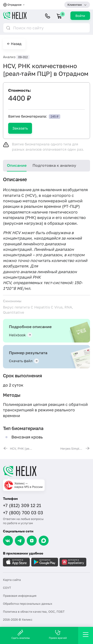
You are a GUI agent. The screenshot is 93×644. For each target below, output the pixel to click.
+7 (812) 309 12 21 (22, 505)
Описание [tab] (17, 165)
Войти (80, 16)
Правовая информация (20, 596)
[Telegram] (20, 541)
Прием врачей (58, 634)
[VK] (8, 541)
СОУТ (7, 588)
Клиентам (75, 5)
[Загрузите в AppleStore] (16, 562)
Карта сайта (12, 580)
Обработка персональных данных (28, 604)
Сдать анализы (21, 634)
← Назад (14, 44)
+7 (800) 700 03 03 (23, 513)
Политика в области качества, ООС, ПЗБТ (34, 612)
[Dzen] (32, 541)
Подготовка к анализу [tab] (54, 165)
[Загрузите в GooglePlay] (45, 562)
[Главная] (46, 471)
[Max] (44, 541)
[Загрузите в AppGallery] (73, 562)
